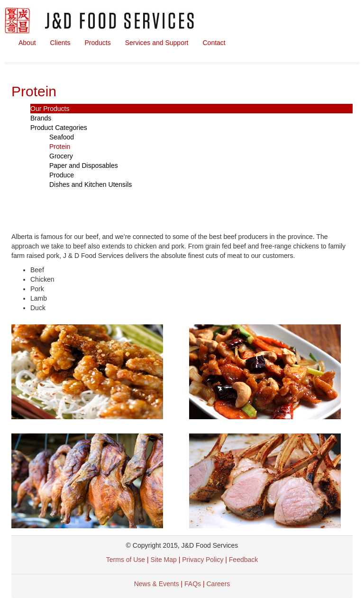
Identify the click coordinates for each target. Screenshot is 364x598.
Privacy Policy (204, 560)
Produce (62, 175)
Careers (218, 584)
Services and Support (157, 43)
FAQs (193, 584)
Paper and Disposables (84, 166)
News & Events (157, 584)
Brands (41, 118)
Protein (60, 147)
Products (97, 43)
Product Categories (59, 128)
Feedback (243, 560)
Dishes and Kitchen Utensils (91, 184)
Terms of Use (126, 560)
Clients (60, 43)
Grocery (61, 156)
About (27, 43)
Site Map (164, 560)
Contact (214, 43)
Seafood (62, 137)
